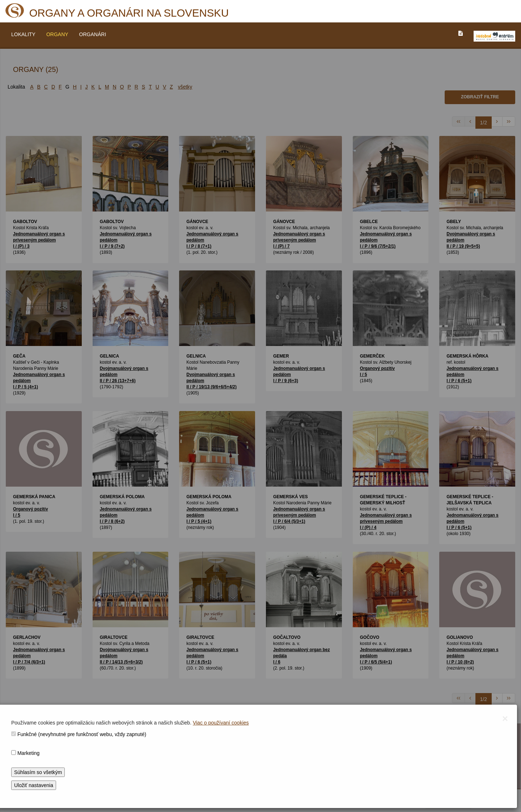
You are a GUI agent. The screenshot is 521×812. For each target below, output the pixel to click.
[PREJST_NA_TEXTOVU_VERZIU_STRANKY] (461, 33)
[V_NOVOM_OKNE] (494, 36)
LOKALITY (23, 34)
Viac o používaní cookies (221, 723)
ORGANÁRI (93, 34)
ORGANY (57, 34)
